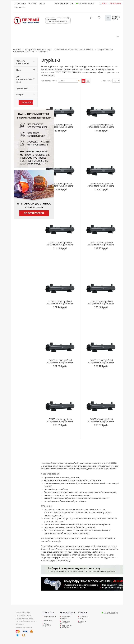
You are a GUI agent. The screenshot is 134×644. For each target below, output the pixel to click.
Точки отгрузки (47, 625)
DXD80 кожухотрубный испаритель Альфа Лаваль (101, 420)
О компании (50, 617)
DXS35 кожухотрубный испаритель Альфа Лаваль (60, 185)
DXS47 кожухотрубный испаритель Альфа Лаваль (60, 244)
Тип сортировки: (49, 81)
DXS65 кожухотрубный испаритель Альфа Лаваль (101, 302)
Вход (104, 3)
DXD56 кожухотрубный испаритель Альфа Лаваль (60, 361)
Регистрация (115, 3)
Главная (17, 49)
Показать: (107, 81)
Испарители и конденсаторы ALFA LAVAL (75, 49)
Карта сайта (82, 622)
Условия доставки (65, 622)
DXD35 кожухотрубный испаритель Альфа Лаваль (101, 185)
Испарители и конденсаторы (38, 49)
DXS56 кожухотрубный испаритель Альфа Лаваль (60, 302)
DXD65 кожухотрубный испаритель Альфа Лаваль (101, 361)
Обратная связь (84, 617)
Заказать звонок (85, 3)
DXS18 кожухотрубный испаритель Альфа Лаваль (60, 126)
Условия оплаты (65, 617)
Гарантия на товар (66, 626)
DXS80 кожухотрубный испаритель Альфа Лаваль (60, 420)
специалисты (53, 552)
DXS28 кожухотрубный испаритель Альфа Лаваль (101, 126)
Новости (48, 620)
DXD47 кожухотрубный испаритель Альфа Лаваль (101, 244)
